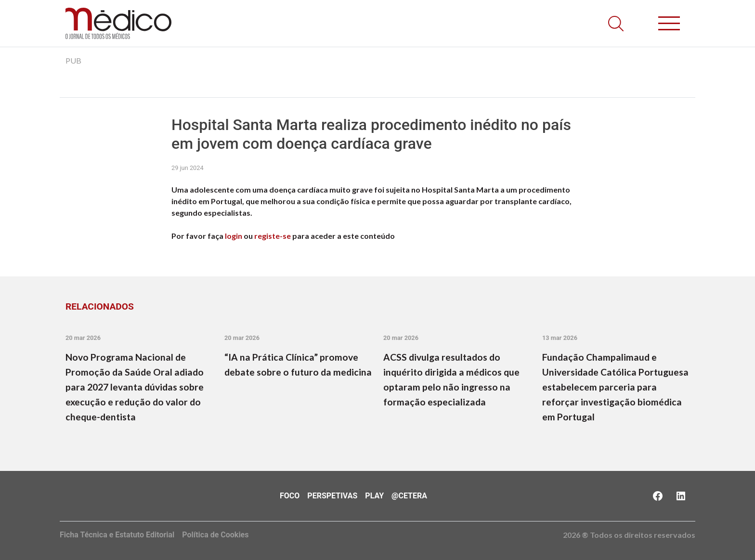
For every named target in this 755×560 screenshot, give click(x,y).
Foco (290, 496)
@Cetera (409, 496)
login (234, 236)
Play (374, 496)
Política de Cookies (215, 535)
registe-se (273, 236)
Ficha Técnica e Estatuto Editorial (117, 535)
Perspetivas (332, 496)
